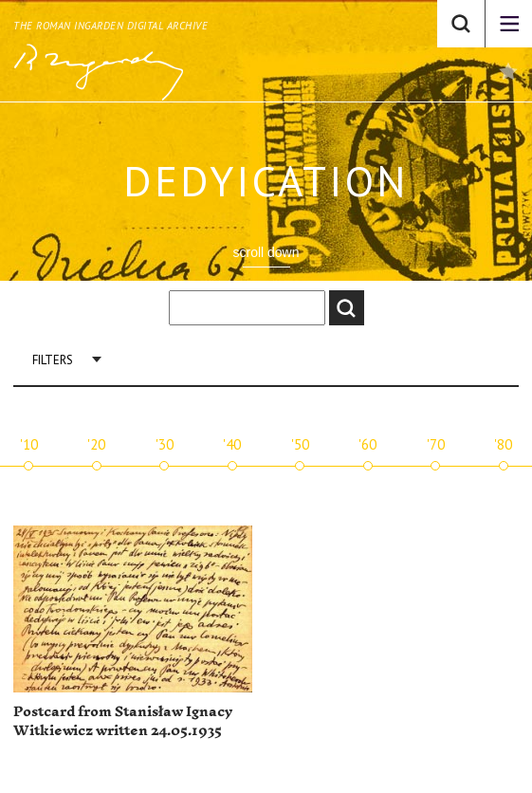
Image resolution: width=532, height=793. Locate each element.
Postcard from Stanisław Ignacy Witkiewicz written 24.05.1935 (123, 721)
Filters (53, 360)
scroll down (266, 252)
